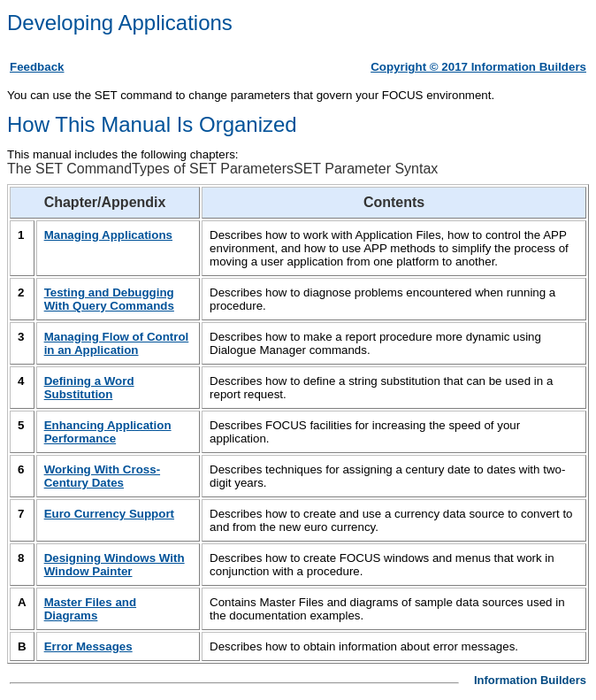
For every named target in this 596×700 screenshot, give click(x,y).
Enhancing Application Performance (108, 432)
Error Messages (88, 646)
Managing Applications (108, 235)
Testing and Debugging (109, 299)
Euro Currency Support (109, 514)
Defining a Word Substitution (89, 388)
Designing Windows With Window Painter (115, 565)
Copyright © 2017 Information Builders (478, 67)
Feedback (37, 67)
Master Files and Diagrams (90, 609)
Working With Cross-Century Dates (102, 476)
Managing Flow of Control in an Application (117, 343)
